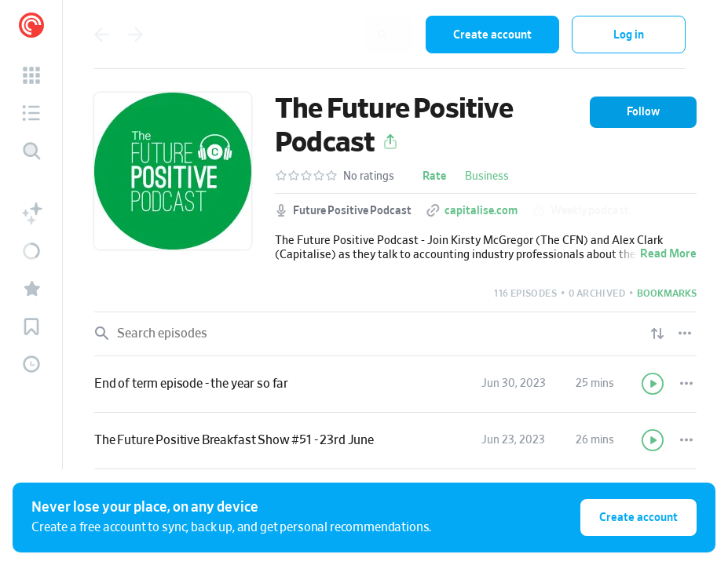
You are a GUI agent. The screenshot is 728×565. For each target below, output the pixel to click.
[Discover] (31, 151)
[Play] (653, 384)
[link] (395, 385)
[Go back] (101, 35)
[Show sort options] (657, 334)
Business (487, 177)
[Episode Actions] (686, 384)
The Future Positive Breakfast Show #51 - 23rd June (234, 440)
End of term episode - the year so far (191, 384)
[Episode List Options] (685, 334)
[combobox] (311, 35)
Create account (492, 35)
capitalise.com (481, 211)
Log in (629, 35)
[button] (31, 75)
